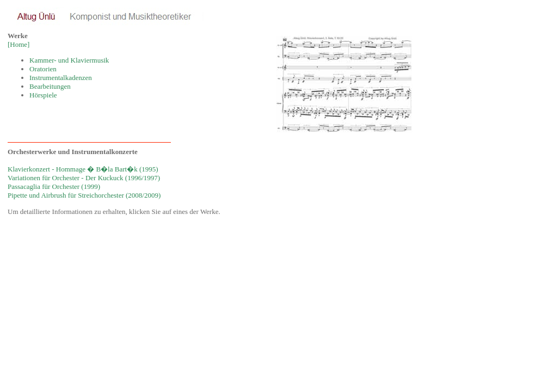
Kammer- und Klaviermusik (69, 60)
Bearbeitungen (50, 86)
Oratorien (43, 69)
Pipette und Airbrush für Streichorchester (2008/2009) (84, 195)
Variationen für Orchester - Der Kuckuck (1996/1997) (84, 178)
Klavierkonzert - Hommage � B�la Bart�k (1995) (83, 169)
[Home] (19, 44)
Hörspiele (43, 95)
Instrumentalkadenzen (61, 78)
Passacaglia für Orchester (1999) (54, 186)
